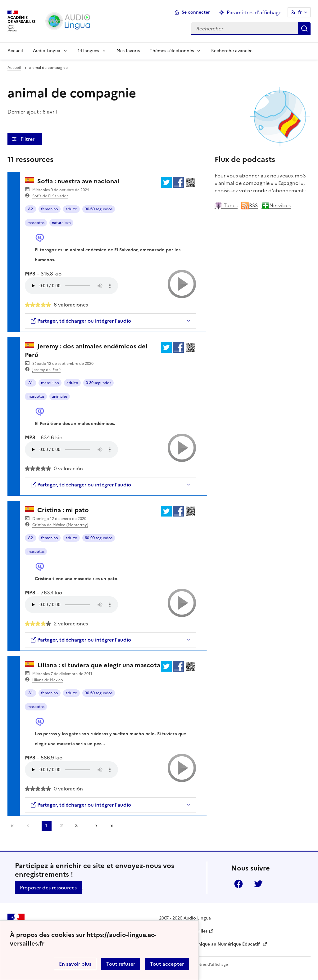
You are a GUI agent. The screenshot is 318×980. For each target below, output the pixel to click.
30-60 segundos (99, 209)
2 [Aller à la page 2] (61, 826)
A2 (30, 209)
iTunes (226, 205)
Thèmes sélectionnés (172, 51)
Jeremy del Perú (46, 370)
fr (300, 12)
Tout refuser (121, 964)
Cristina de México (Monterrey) (60, 525)
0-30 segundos (98, 383)
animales (60, 396)
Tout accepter (167, 964)
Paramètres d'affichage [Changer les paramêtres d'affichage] (254, 12)
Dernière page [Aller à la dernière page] (112, 826)
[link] (30, 826)
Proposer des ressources (48, 888)
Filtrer (28, 139)
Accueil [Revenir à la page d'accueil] (15, 51)
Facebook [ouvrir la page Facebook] (238, 884)
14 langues (88, 51)
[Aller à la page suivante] (94, 826)
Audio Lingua (47, 51)
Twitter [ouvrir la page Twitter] (258, 884)
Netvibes (276, 205)
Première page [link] (12, 826)
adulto (71, 209)
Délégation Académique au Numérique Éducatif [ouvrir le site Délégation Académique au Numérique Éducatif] (210, 944)
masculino (50, 383)
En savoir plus (75, 964)
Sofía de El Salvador (50, 196)
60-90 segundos (99, 538)
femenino (50, 209)
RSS (250, 205)
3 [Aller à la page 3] (76, 826)
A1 (31, 383)
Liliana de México (48, 680)
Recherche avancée (232, 51)
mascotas (36, 223)
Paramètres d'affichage (207, 964)
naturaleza (61, 223)
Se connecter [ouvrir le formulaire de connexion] (196, 12)
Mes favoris (128, 51)
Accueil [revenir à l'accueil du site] (14, 68)
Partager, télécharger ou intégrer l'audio (80, 321)
